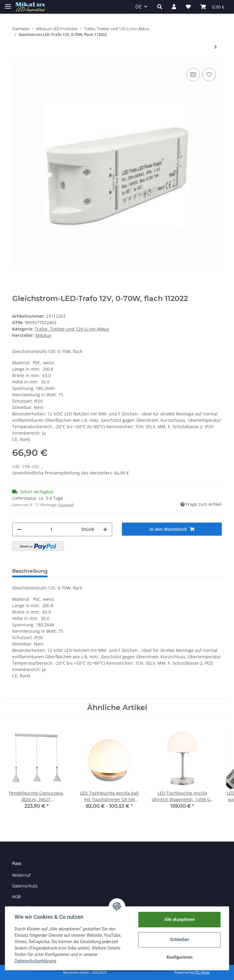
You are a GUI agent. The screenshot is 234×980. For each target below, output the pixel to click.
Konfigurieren (179, 957)
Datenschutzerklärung (36, 961)
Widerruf (21, 875)
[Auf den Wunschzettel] (209, 75)
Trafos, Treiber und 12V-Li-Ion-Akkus (72, 329)
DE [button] (138, 7)
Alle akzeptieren (179, 919)
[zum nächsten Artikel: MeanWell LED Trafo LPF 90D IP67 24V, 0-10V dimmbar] (216, 47)
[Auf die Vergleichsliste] (193, 75)
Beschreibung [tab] (30, 571)
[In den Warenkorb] (172, 529)
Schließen (179, 940)
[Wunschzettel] (188, 7)
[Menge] (51, 529)
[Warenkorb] (212, 7)
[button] (160, 7)
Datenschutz (25, 886)
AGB (16, 896)
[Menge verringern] (19, 529)
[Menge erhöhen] (105, 529)
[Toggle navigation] (8, 4)
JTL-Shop (202, 972)
